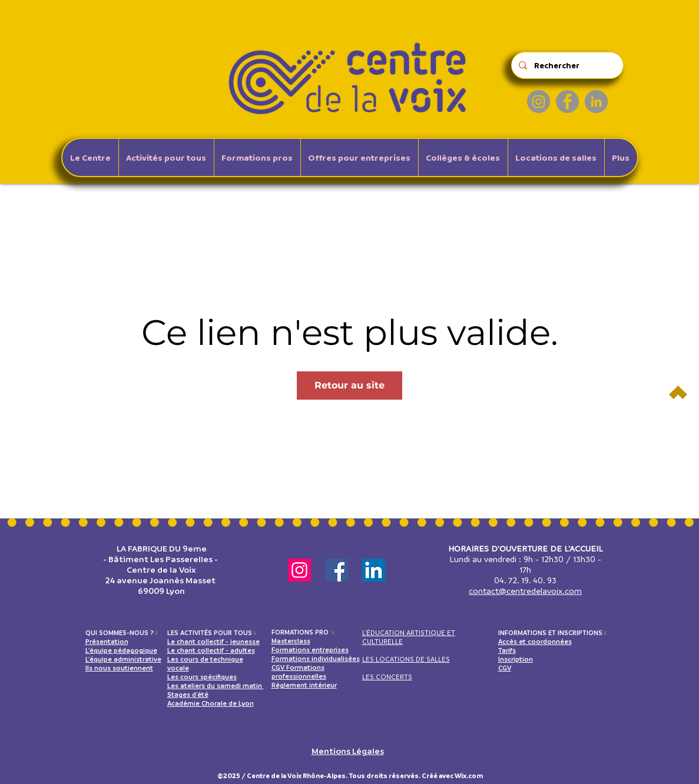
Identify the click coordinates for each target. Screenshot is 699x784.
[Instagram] (539, 102)
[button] (166, 157)
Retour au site (349, 385)
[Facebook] (567, 102)
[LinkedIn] (596, 102)
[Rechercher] (566, 65)
